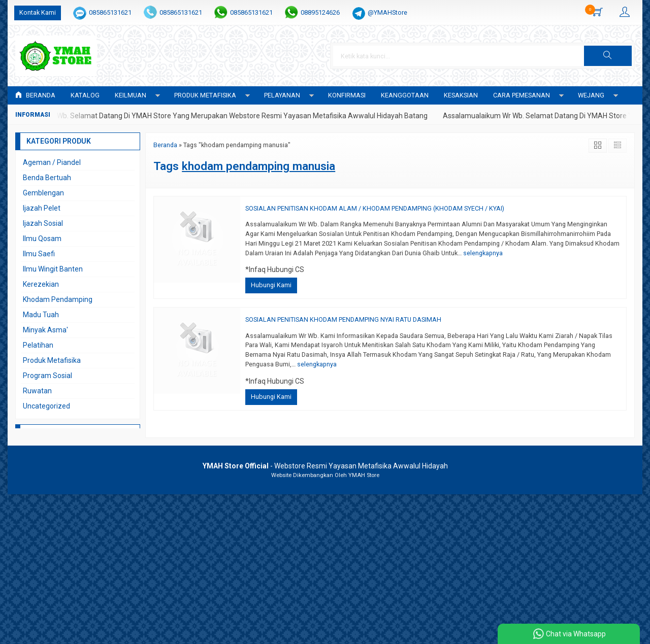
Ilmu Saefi (39, 254)
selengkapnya (483, 253)
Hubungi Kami (271, 285)
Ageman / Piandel (52, 162)
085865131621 (110, 12)
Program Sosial (47, 376)
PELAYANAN (282, 95)
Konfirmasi (347, 95)
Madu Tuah (41, 315)
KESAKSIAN (461, 95)
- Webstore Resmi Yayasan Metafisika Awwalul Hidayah (325, 466)
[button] (608, 56)
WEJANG (591, 95)
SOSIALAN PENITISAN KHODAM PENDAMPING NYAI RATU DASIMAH (343, 319)
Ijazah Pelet (42, 208)
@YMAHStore (387, 12)
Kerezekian (41, 284)
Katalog (85, 95)
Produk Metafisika (52, 360)
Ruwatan (37, 391)
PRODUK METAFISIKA (205, 95)
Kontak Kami (38, 12)
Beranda (35, 95)
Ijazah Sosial (43, 223)
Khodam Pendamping (58, 299)
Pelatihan (38, 345)
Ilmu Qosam (42, 239)
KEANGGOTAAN (405, 95)
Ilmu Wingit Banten (53, 269)
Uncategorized (46, 406)
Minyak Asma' (45, 330)
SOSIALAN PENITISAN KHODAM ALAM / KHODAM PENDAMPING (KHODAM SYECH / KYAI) (375, 208)
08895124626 (320, 12)
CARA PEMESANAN (522, 95)
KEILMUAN (131, 95)
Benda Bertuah (47, 178)
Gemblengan (43, 193)
